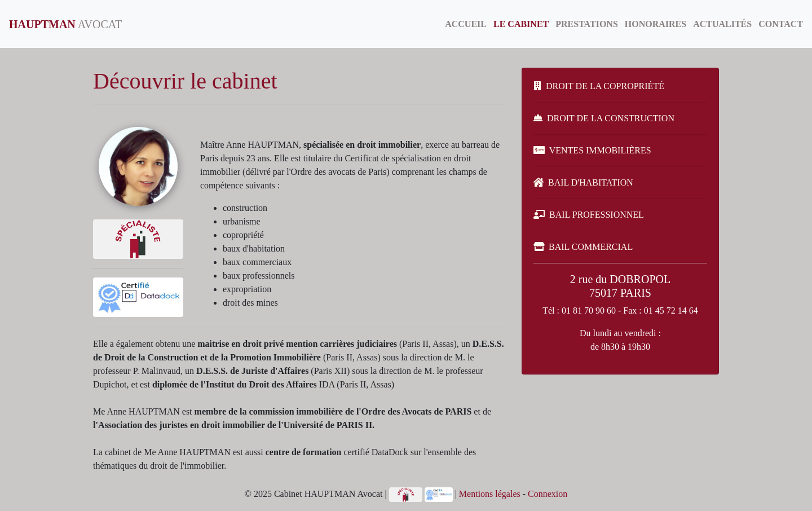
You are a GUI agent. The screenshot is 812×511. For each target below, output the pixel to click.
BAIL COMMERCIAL (583, 247)
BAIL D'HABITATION (583, 182)
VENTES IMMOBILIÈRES (592, 150)
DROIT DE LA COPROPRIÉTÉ (599, 86)
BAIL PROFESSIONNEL (589, 215)
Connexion (548, 494)
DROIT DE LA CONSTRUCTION (604, 118)
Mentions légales (490, 494)
